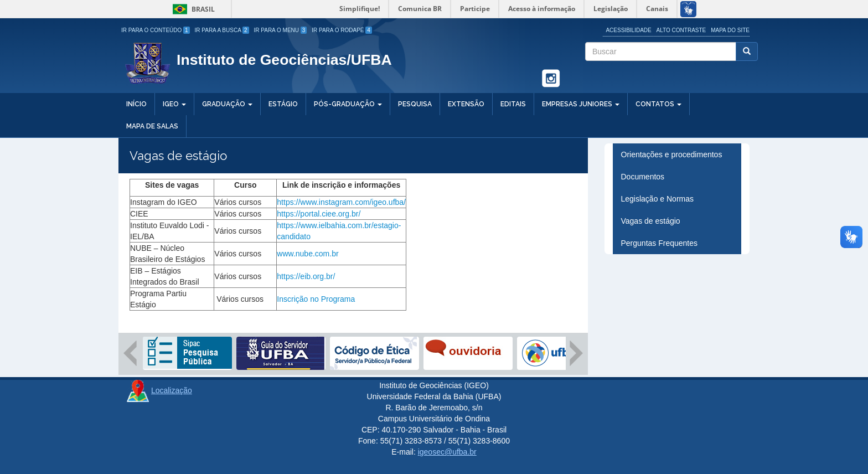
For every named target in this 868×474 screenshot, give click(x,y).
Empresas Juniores (581, 104)
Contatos (658, 104)
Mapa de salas (152, 126)
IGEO (174, 104)
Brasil (192, 9)
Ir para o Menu (281, 30)
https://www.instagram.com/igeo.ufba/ (341, 202)
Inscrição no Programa (316, 299)
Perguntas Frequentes (660, 243)
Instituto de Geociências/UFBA (284, 60)
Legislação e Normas (658, 199)
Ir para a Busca (222, 30)
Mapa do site (730, 30)
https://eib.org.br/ (307, 276)
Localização (172, 390)
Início (136, 104)
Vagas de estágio (651, 221)
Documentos (643, 177)
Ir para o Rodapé (342, 30)
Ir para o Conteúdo (156, 30)
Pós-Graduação (348, 104)
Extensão (466, 104)
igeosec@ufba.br (447, 452)
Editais (513, 104)
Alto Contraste (681, 30)
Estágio (283, 104)
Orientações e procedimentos (672, 154)
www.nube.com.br (309, 254)
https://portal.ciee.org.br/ (319, 214)
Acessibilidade (628, 30)
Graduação (227, 104)
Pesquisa (415, 104)
